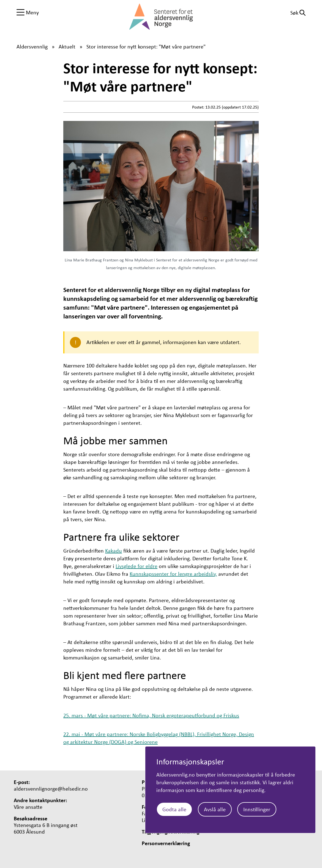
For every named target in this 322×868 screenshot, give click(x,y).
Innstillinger (257, 809)
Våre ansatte (28, 807)
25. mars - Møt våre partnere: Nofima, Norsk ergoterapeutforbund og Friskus (151, 715)
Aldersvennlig (32, 46)
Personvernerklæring (166, 843)
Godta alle (174, 809)
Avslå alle (215, 809)
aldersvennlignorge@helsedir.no (51, 789)
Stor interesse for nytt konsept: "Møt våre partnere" (146, 46)
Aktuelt (67, 46)
